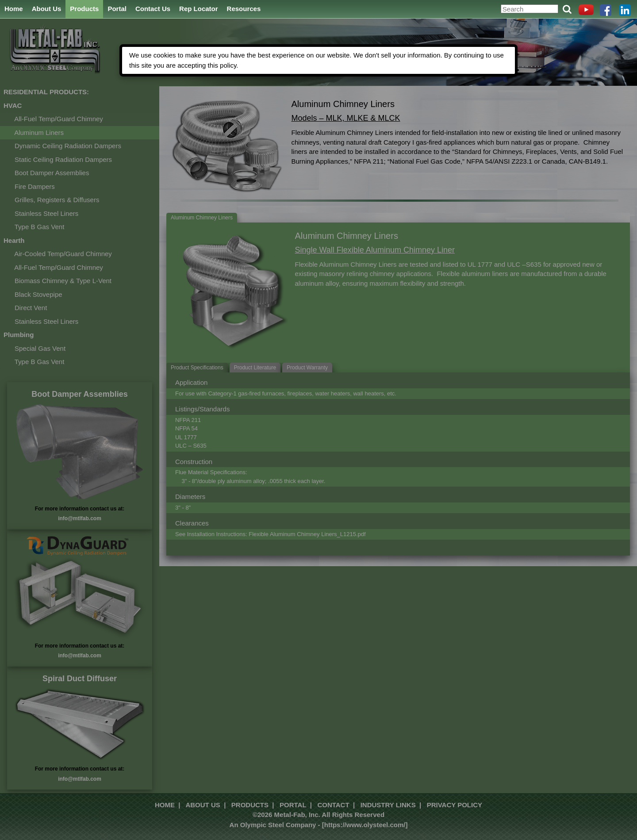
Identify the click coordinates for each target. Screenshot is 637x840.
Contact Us (153, 9)
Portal (117, 9)
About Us (47, 9)
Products (84, 9)
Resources (244, 9)
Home (14, 9)
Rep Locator (199, 9)
